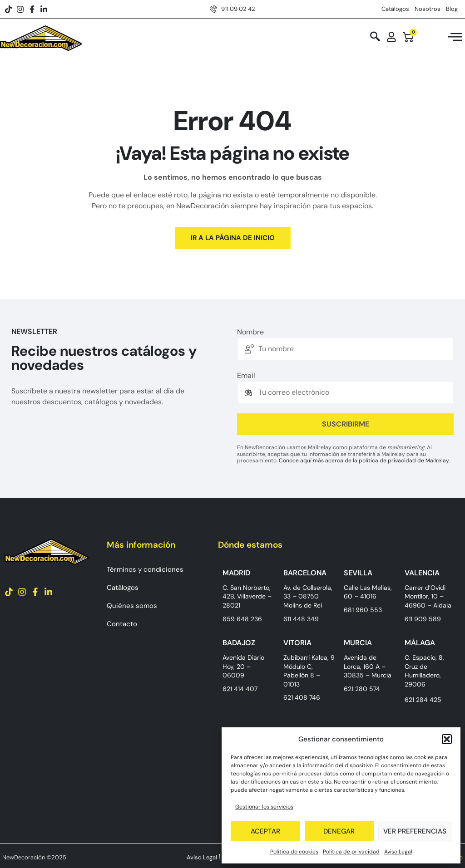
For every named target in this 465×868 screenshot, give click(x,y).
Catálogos (395, 9)
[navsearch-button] (375, 37)
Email (246, 376)
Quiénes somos (132, 606)
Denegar (339, 831)
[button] (447, 739)
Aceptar (265, 831)
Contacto (122, 624)
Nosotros (428, 9)
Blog (452, 9)
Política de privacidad (351, 852)
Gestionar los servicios (264, 807)
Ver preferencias (415, 831)
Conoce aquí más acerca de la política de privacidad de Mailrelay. (364, 461)
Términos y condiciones (145, 569)
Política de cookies (294, 852)
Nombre (250, 332)
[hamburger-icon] (455, 38)
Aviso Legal (398, 852)
